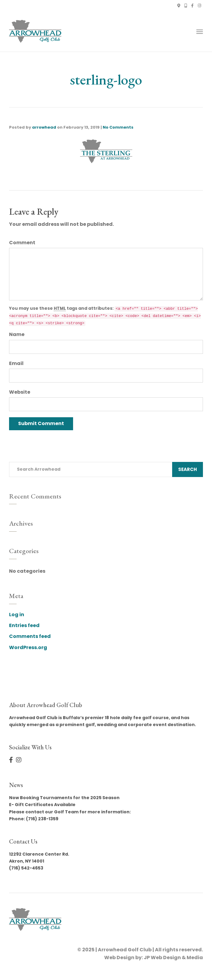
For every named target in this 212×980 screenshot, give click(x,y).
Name (17, 334)
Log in (17, 615)
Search (188, 469)
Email (16, 363)
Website (20, 392)
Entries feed (24, 625)
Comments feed (30, 636)
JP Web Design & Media (173, 958)
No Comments (118, 127)
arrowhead (44, 127)
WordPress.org (28, 647)
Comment (22, 243)
